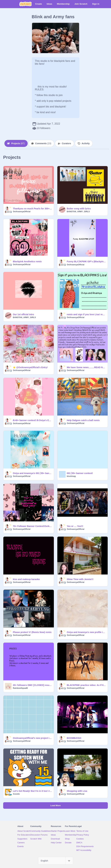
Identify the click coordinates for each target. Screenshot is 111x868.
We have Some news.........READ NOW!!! (86, 367)
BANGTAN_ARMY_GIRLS (78, 212)
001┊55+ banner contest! (80, 473)
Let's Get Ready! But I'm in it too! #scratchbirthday (32, 791)
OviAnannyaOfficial (22, 212)
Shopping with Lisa (77, 791)
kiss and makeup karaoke (26, 579)
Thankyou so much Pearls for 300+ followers (32, 209)
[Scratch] (25, 4)
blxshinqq (71, 476)
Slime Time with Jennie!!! (80, 579)
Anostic (16, 794)
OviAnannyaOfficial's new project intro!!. (32, 738)
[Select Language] (56, 861)
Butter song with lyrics (79, 209)
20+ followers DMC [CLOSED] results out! (32, 685)
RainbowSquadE (20, 688)
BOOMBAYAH (74, 738)
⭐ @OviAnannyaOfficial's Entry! (30, 367)
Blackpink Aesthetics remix (27, 261)
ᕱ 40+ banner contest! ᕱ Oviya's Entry (32, 420)
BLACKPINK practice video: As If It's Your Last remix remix (86, 685)
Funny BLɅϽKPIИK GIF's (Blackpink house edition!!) (86, 261)
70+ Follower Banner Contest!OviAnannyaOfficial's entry (32, 526)
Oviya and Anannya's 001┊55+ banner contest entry (32, 473)
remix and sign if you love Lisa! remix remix (86, 314)
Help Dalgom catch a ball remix (83, 420)
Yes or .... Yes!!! (75, 526)
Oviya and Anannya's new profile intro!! (86, 632)
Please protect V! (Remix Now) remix (32, 632)
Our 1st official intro (23, 314)
